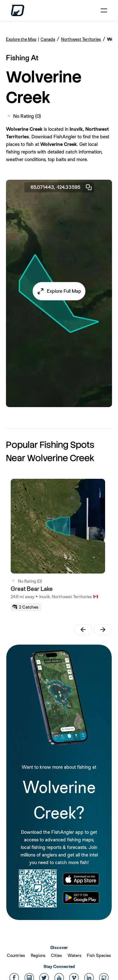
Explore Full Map (64, 291)
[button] (59, 291)
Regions (38, 955)
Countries (16, 955)
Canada (48, 39)
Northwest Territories (81, 39)
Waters (75, 955)
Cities (56, 955)
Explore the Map (21, 39)
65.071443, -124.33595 (62, 187)
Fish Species (99, 955)
